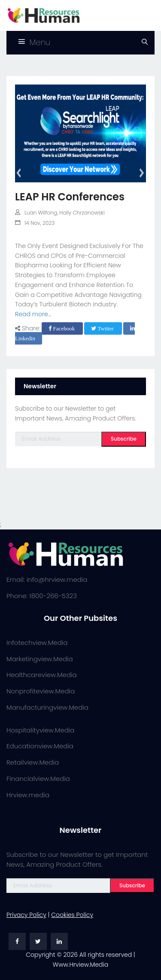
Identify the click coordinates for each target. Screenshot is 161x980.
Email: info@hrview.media (47, 579)
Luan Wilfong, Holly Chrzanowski (60, 213)
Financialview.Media (38, 779)
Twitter (103, 328)
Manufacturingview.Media (47, 707)
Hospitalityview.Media (40, 730)
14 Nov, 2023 (35, 223)
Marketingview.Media (40, 659)
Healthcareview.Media (42, 675)
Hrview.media (28, 795)
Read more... (33, 314)
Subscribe (124, 439)
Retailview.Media (33, 762)
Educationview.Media (40, 746)
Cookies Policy (72, 915)
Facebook (62, 328)
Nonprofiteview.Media (41, 691)
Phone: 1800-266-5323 (42, 596)
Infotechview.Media (37, 643)
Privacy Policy (26, 915)
